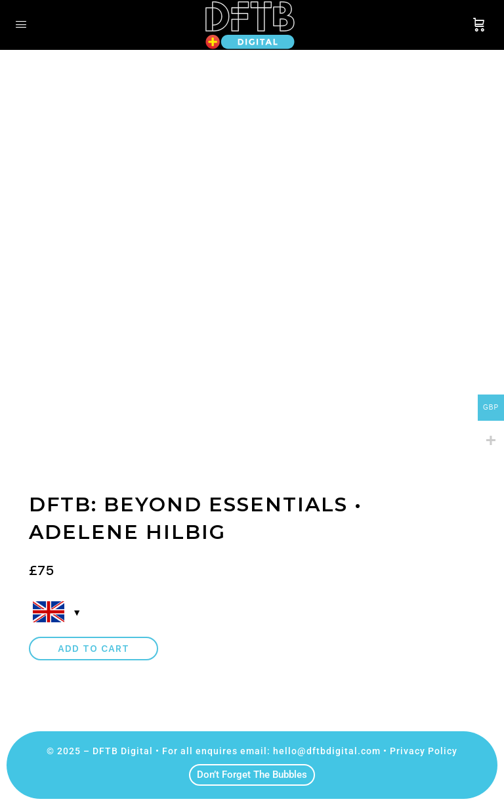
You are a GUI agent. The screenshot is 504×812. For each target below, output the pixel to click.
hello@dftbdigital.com (327, 751)
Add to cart (94, 649)
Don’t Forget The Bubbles (252, 775)
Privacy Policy (424, 751)
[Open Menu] (21, 24)
